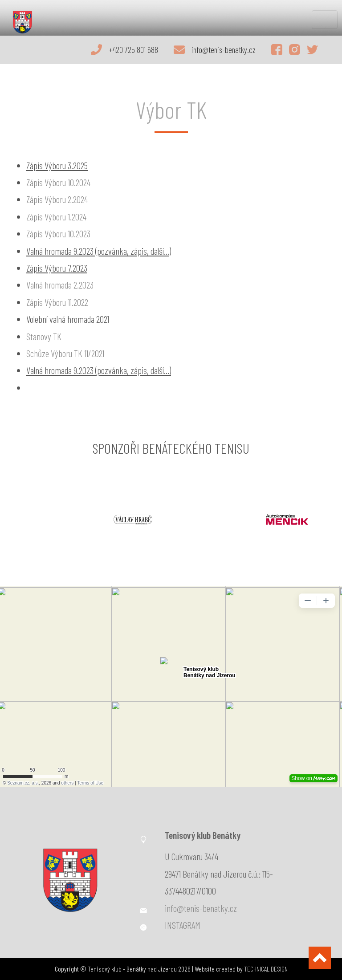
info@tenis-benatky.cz (201, 908)
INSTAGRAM (183, 925)
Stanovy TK (44, 336)
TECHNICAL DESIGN (266, 969)
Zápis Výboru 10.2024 (58, 182)
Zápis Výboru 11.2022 (57, 302)
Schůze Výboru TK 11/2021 (65, 353)
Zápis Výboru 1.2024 (56, 217)
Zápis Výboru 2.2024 (57, 199)
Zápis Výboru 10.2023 (58, 234)
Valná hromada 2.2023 (60, 285)
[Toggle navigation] (325, 20)
